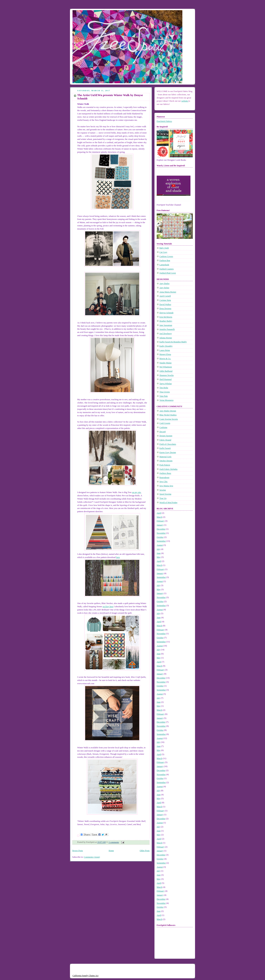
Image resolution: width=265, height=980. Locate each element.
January (160, 525)
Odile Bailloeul (166, 371)
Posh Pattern (165, 465)
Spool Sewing (165, 494)
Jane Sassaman (166, 325)
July (158, 549)
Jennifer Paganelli (167, 329)
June (159, 553)
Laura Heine (165, 350)
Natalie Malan (165, 363)
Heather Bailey (166, 321)
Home (111, 851)
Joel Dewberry (166, 334)
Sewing (163, 490)
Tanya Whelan (166, 384)
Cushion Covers (166, 256)
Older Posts (145, 851)
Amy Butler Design (168, 411)
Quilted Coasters (166, 269)
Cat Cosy (163, 252)
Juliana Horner (166, 338)
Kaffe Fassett (165, 448)
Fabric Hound (165, 440)
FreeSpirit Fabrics (164, 121)
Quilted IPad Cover (168, 273)
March (159, 517)
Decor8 (162, 432)
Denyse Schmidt (166, 313)
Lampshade (164, 265)
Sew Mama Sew (166, 486)
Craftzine (163, 427)
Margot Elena (165, 354)
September (161, 541)
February (161, 521)
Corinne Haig (165, 300)
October (160, 537)
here (118, 557)
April (159, 513)
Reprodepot (164, 477)
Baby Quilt (164, 248)
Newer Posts (77, 851)
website (185, 101)
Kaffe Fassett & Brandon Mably (173, 342)
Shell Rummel (166, 379)
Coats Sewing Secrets (169, 419)
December (161, 529)
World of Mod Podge (168, 503)
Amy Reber (164, 288)
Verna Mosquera (166, 400)
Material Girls (165, 457)
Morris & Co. (165, 359)
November (161, 533)
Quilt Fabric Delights (168, 469)
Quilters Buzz (165, 473)
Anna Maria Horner (168, 292)
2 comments (114, 842)
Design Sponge (166, 436)
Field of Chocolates (168, 444)
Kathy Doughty (166, 346)
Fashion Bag (165, 260)
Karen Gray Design (168, 452)
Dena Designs (165, 309)
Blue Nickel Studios (168, 415)
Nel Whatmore (166, 367)
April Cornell (165, 296)
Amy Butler (164, 283)
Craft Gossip (165, 423)
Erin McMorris (166, 317)
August (160, 545)
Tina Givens (165, 392)
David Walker (165, 304)
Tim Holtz (164, 388)
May (159, 557)
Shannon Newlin (166, 375)
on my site (136, 492)
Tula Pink (164, 396)
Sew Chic (164, 482)
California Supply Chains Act (85, 976)
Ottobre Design (166, 461)
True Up (163, 498)
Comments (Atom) (92, 857)
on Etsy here (108, 607)
